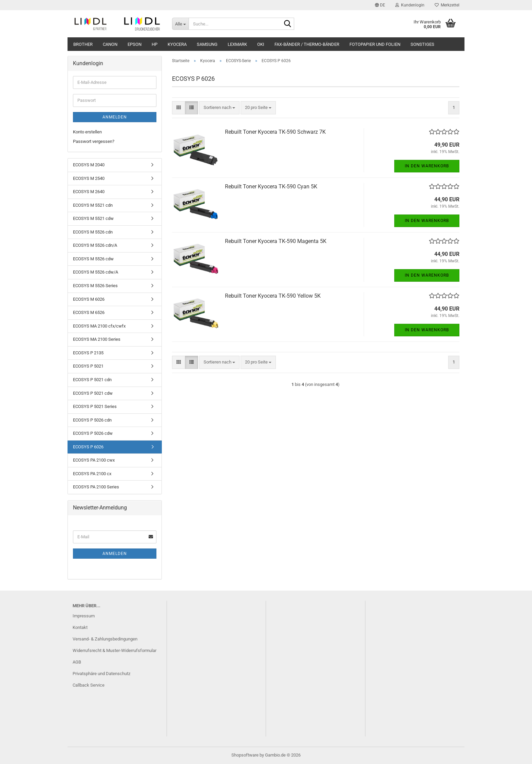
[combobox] (219, 108)
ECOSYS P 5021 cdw (93, 393)
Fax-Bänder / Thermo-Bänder (307, 44)
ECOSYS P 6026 (88, 447)
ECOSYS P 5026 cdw (93, 433)
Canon (110, 44)
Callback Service (89, 685)
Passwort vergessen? (94, 141)
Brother (83, 44)
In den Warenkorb (427, 166)
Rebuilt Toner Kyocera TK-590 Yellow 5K (273, 296)
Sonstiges (422, 44)
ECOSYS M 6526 (89, 312)
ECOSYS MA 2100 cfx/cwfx (99, 326)
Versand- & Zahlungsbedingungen (105, 639)
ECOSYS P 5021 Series (95, 406)
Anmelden (115, 117)
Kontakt (80, 627)
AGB (77, 662)
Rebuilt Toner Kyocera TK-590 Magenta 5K (276, 241)
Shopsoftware (245, 755)
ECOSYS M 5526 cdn (93, 232)
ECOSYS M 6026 (89, 299)
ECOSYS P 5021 (88, 366)
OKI (261, 44)
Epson (135, 44)
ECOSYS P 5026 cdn (92, 420)
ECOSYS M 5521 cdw (93, 218)
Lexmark (237, 44)
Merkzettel (447, 5)
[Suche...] (180, 24)
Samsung (207, 44)
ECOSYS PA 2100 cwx (94, 460)
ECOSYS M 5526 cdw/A (96, 272)
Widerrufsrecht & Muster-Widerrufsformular (115, 650)
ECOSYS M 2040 (89, 165)
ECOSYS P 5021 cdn (92, 380)
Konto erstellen (87, 132)
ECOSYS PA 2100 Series (96, 487)
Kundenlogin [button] (410, 5)
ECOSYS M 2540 (89, 178)
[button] (380, 5)
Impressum (84, 616)
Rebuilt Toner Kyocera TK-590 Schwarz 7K (275, 132)
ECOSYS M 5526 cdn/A (95, 245)
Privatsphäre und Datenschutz (101, 674)
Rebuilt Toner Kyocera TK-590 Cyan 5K (271, 187)
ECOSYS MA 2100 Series (97, 339)
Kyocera (177, 44)
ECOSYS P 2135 (88, 353)
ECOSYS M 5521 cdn (93, 205)
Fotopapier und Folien (375, 44)
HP (155, 44)
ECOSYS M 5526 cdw (93, 259)
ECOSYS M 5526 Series (95, 286)
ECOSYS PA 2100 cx (92, 474)
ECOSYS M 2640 (89, 192)
